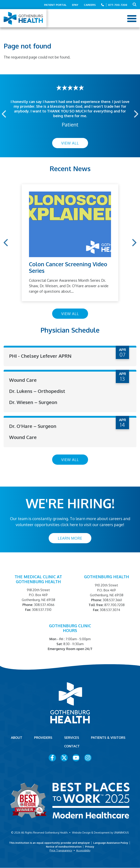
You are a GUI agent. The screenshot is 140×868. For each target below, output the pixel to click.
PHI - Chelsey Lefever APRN (40, 356)
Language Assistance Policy (111, 843)
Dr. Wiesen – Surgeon (33, 402)
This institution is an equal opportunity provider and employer (49, 843)
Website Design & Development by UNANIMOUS (100, 833)
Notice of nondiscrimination (64, 847)
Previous (4, 114)
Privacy (90, 847)
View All (70, 143)
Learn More (70, 538)
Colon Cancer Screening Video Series (68, 267)
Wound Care (23, 380)
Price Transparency (61, 850)
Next (136, 114)
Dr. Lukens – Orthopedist (37, 391)
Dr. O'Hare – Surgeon (33, 426)
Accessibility (83, 850)
